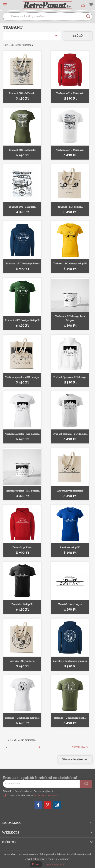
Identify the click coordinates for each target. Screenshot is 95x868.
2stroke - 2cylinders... (22, 661)
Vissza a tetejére (75, 760)
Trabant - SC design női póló (70, 264)
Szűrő (78, 36)
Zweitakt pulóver (22, 548)
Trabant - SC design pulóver (22, 264)
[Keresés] (47, 16)
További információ (55, 864)
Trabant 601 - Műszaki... (22, 93)
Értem (36, 864)
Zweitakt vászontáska (70, 491)
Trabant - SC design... (70, 207)
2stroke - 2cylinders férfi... (70, 718)
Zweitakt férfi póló (22, 604)
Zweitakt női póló (70, 548)
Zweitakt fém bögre (70, 604)
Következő (80, 747)
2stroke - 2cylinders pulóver (70, 661)
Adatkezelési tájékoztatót (46, 795)
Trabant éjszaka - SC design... (22, 377)
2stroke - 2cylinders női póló (22, 718)
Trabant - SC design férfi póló (22, 321)
